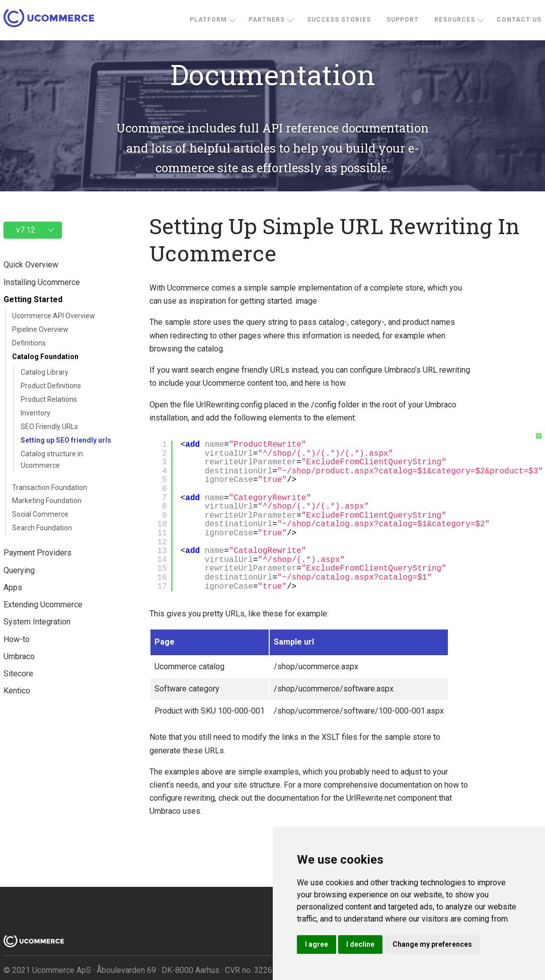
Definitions (29, 343)
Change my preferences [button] (432, 944)
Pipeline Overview (40, 329)
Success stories (339, 20)
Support (403, 20)
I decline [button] (360, 944)
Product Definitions (51, 386)
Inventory (35, 413)
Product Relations (49, 399)
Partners (267, 20)
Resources (455, 20)
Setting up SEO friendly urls (66, 440)
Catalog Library (45, 372)
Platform (208, 20)
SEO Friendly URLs (49, 427)
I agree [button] (317, 944)
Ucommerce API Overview (54, 316)
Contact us (519, 20)
